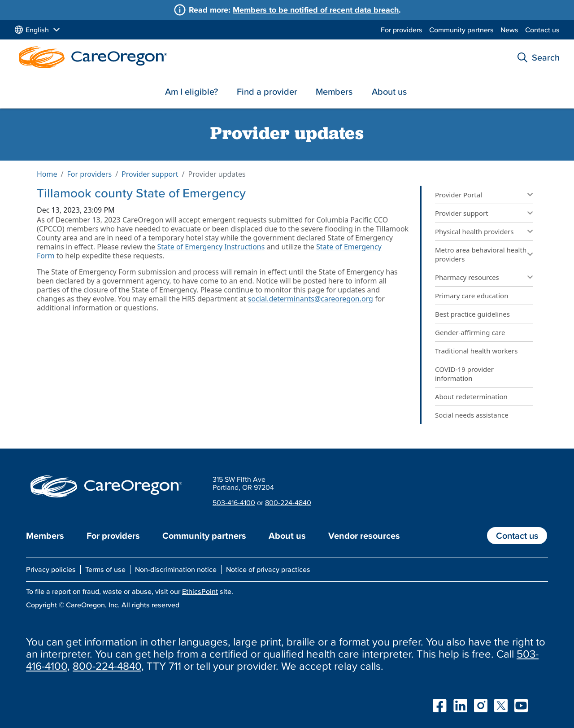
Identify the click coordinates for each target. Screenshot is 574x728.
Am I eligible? (191, 92)
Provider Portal (459, 195)
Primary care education (472, 296)
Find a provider (267, 92)
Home (47, 174)
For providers (402, 30)
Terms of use (105, 569)
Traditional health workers (477, 351)
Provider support (150, 174)
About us (389, 92)
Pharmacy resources (467, 277)
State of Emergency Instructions (211, 247)
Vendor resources (364, 536)
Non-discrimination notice (176, 569)
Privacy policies (51, 569)
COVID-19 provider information (464, 374)
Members (334, 92)
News (509, 30)
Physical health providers (474, 231)
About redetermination (471, 397)
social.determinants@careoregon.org (311, 299)
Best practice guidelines (472, 314)
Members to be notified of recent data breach (316, 10)
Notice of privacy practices (268, 569)
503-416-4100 (234, 502)
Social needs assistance (472, 415)
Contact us (542, 30)
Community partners (461, 30)
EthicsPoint (200, 591)
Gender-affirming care (470, 332)
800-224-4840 (288, 502)
